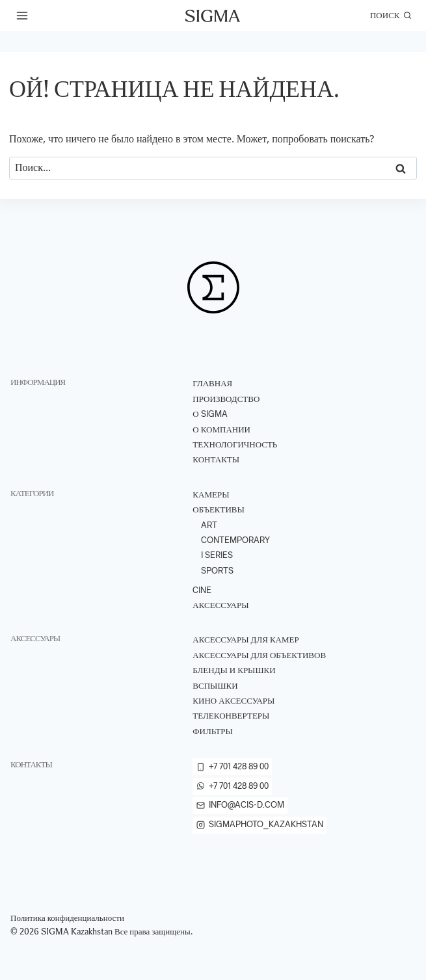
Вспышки (215, 686)
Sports (217, 571)
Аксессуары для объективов (259, 655)
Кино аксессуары (233, 701)
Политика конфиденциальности (67, 918)
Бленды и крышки (234, 670)
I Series (217, 555)
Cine (202, 590)
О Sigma (210, 414)
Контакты (216, 459)
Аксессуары (220, 605)
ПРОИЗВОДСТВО (226, 399)
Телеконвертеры (231, 716)
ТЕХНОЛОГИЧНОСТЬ (235, 444)
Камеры (211, 495)
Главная (212, 383)
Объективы (219, 510)
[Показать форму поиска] (391, 16)
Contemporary (235, 540)
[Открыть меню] (22, 15)
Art (209, 525)
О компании (221, 430)
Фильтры (212, 731)
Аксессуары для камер (246, 640)
